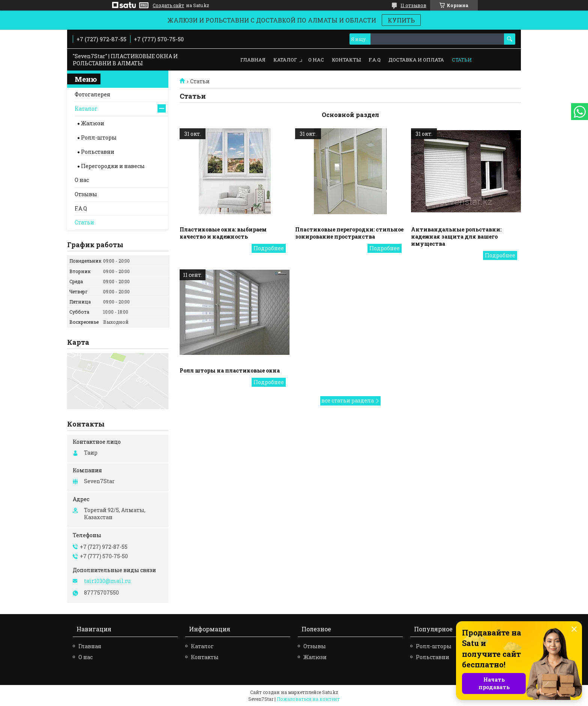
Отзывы (86, 194)
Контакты (346, 60)
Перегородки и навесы (113, 166)
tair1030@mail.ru (107, 581)
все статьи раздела (348, 400)
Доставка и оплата (416, 60)
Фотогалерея (92, 94)
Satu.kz (330, 692)
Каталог (285, 60)
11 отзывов (413, 5)
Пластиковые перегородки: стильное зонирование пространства (349, 233)
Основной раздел (350, 115)
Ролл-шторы (99, 137)
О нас (316, 60)
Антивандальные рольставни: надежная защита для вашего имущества (456, 237)
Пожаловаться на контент (308, 699)
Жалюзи (93, 123)
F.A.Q (375, 60)
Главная (253, 60)
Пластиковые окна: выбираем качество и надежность (223, 233)
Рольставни (98, 152)
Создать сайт (168, 5)
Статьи (462, 60)
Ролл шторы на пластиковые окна (230, 370)
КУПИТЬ (401, 20)
